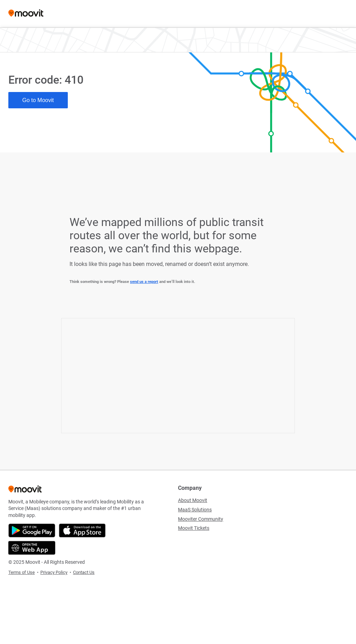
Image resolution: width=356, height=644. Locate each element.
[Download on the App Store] (82, 530)
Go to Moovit (38, 100)
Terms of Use (22, 572)
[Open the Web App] (32, 548)
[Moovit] (26, 14)
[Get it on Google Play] (32, 530)
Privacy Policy (54, 572)
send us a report (144, 282)
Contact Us (84, 572)
